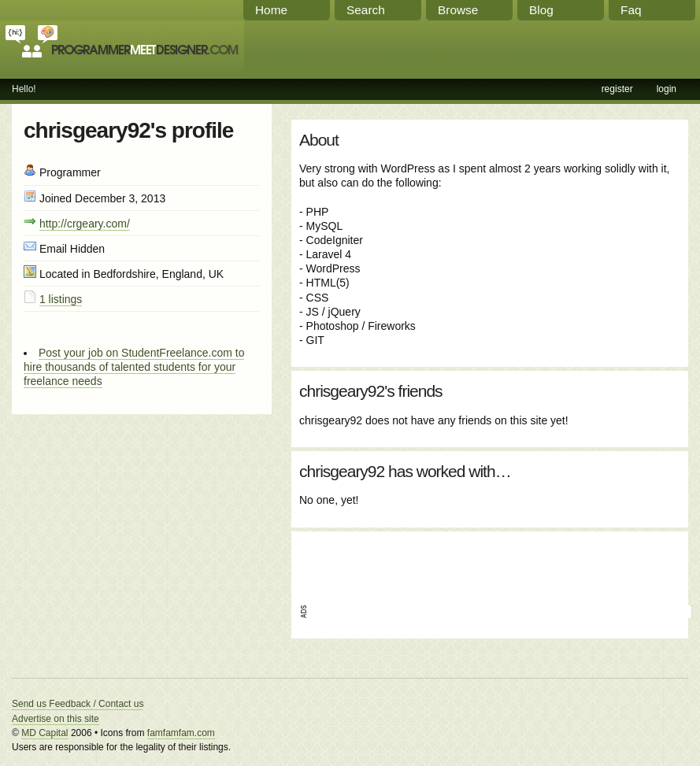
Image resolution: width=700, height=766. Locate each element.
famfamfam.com (181, 733)
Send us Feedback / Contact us (78, 704)
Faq (631, 10)
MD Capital (44, 733)
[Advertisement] (483, 563)
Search (366, 10)
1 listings (61, 299)
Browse (458, 10)
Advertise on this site (56, 719)
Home (271, 10)
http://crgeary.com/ (85, 224)
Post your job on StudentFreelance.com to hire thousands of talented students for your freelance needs (134, 367)
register (617, 89)
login (667, 89)
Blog (541, 10)
